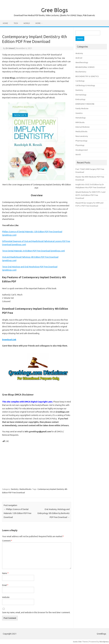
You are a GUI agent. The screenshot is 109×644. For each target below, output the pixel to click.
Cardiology (80, 81)
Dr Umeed (10, 48)
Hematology (81, 118)
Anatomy (79, 53)
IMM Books (80, 122)
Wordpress (104, 642)
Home (5, 23)
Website (6, 597)
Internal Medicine (83, 127)
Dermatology (81, 95)
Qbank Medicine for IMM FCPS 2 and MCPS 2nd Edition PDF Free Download (90, 195)
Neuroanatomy (82, 136)
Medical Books (25, 489)
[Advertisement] (37, 464)
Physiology (80, 145)
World (27, 23)
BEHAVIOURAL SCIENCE (85, 67)
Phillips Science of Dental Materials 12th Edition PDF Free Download (18, 513)
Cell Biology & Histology (85, 85)
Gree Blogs (54, 10)
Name (5, 573)
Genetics (79, 113)
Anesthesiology (82, 62)
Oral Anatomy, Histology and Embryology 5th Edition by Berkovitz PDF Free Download (54, 513)
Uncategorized (82, 150)
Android (79, 58)
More (38, 23)
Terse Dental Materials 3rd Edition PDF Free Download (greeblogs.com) (33, 251)
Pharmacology (81, 141)
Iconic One (77, 642)
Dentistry (15, 489)
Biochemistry (81, 72)
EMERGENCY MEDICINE (85, 104)
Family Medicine (82, 108)
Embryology (80, 99)
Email (5, 585)
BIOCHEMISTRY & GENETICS (87, 76)
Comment (7, 541)
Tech (16, 23)
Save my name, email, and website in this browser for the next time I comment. (36, 612)
